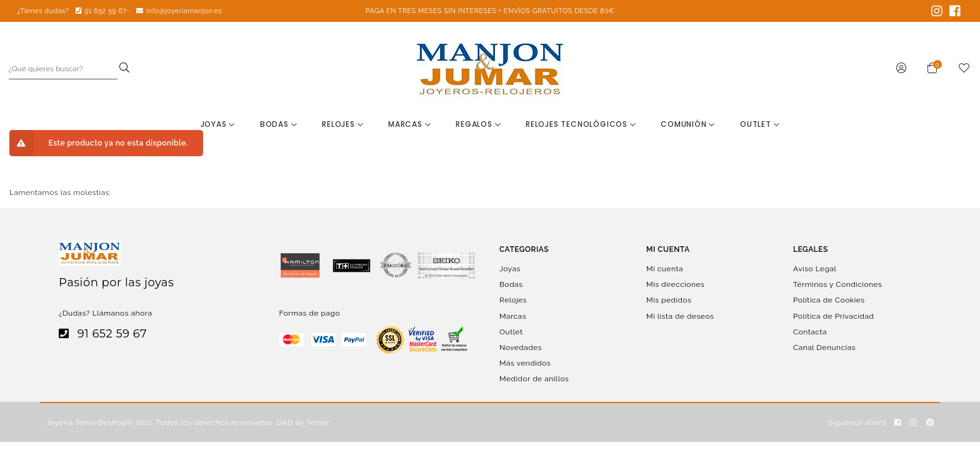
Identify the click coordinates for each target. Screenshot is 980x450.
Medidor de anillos (534, 379)
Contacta (810, 331)
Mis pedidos (669, 300)
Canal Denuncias (824, 347)
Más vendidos (525, 363)
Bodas (279, 124)
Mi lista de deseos (680, 316)
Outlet (760, 124)
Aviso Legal (815, 269)
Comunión (688, 124)
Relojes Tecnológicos (581, 124)
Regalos (478, 124)
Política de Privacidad (834, 316)
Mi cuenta (665, 269)
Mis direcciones (675, 284)
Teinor (318, 422)
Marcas (409, 124)
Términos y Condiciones (837, 284)
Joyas (218, 124)
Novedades (521, 347)
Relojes (342, 124)
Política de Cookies (829, 300)
